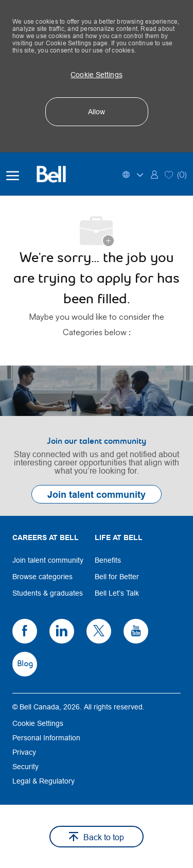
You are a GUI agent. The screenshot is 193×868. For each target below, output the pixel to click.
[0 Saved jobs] (176, 174)
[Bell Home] (58, 174)
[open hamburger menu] (13, 174)
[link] (154, 174)
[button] (97, 75)
